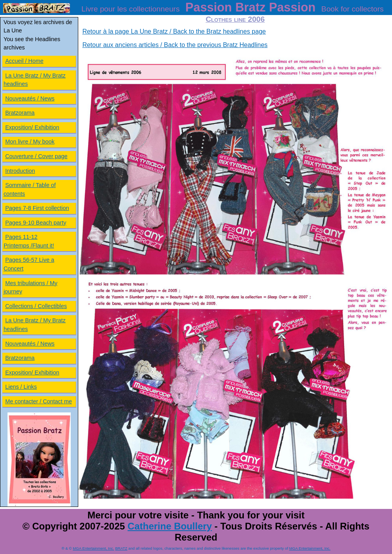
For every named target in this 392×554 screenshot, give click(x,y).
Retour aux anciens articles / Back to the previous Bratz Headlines (175, 45)
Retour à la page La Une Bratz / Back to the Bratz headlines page (174, 31)
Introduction (20, 171)
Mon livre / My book (30, 142)
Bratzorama (20, 113)
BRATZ (121, 548)
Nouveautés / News (30, 98)
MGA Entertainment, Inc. (93, 548)
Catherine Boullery (170, 526)
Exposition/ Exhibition (32, 127)
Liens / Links (21, 387)
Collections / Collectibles (36, 306)
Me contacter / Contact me (39, 401)
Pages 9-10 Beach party (36, 223)
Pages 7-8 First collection (37, 208)
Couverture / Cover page (36, 156)
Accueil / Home (24, 61)
